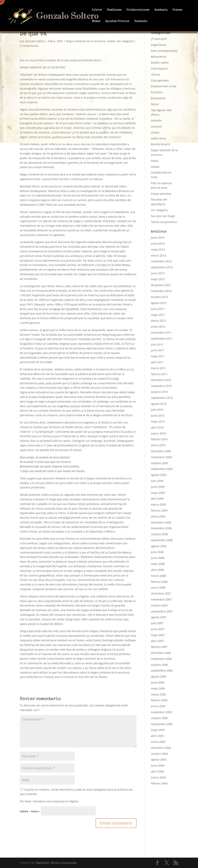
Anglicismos (159, 45)
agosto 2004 (159, 759)
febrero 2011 (159, 374)
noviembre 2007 (161, 599)
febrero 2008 (159, 582)
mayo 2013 (158, 279)
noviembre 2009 (161, 457)
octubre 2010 (159, 392)
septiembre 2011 (162, 338)
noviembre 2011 (161, 333)
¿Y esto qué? (159, 39)
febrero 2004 (159, 783)
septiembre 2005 (162, 724)
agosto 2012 (159, 303)
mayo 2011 (158, 356)
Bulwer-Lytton (160, 62)
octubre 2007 (159, 605)
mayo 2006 (158, 688)
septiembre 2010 (162, 398)
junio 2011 (158, 350)
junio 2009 (158, 487)
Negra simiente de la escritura (86, 41)
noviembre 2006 (161, 659)
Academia (161, 10)
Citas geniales (160, 80)
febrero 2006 (159, 700)
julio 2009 (157, 481)
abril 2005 (157, 736)
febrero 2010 (159, 439)
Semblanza (114, 10)
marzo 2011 (158, 368)
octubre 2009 (159, 463)
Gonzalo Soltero (35, 41)
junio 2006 (158, 682)
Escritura (157, 92)
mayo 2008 (158, 564)
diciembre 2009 (161, 451)
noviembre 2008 (161, 528)
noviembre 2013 (161, 261)
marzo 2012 (158, 321)
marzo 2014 (158, 255)
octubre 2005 (159, 718)
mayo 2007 (158, 635)
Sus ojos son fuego (163, 216)
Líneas (155, 132)
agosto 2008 (159, 546)
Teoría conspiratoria (164, 222)
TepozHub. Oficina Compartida (56, 863)
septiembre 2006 (162, 670)
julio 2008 (157, 552)
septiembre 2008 (162, 540)
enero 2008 (158, 587)
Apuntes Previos (117, 21)
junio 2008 (158, 558)
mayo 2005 (158, 730)
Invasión (156, 120)
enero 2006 (158, 706)
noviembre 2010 (161, 386)
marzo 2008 (158, 576)
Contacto (141, 21)
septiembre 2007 (162, 611)
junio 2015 (158, 238)
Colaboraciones (138, 10)
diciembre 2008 (161, 522)
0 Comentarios (29, 46)
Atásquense (158, 57)
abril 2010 (157, 427)
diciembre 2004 (161, 748)
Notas (155, 161)
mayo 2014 (158, 249)
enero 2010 (158, 445)
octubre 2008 (159, 534)
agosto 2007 (159, 617)
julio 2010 (157, 410)
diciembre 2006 (161, 653)
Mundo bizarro (161, 144)
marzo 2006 (158, 694)
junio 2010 (158, 416)
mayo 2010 (158, 421)
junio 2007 (158, 629)
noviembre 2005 (161, 712)
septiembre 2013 (162, 267)
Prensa (177, 10)
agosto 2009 (159, 475)
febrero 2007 (159, 647)
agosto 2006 (159, 676)
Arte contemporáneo (164, 51)
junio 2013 (158, 273)
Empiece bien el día (164, 86)
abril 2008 (157, 570)
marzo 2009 (158, 504)
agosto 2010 (159, 404)
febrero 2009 (159, 510)
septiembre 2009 (162, 469)
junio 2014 (158, 244)
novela (111, 41)
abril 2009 (157, 499)
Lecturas (156, 126)
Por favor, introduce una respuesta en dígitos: (49, 801)
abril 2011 (157, 362)
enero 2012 (158, 327)
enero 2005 (158, 742)
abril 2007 (157, 641)
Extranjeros (158, 98)
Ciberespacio (159, 68)
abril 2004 (157, 771)
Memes (96, 21)
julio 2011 (157, 344)
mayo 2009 (158, 493)
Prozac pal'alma (161, 194)
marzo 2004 (158, 777)
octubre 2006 (159, 665)
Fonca (155, 104)
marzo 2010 (158, 433)
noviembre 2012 (161, 291)
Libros (97, 10)
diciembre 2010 (161, 380)
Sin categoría (125, 41)
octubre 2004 (159, 754)
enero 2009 (158, 516)
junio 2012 (158, 309)
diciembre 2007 (161, 593)
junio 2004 (158, 765)
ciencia (155, 74)
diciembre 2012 (161, 285)
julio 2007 (157, 623)
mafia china (158, 138)
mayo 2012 (158, 315)
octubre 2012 (159, 297)
